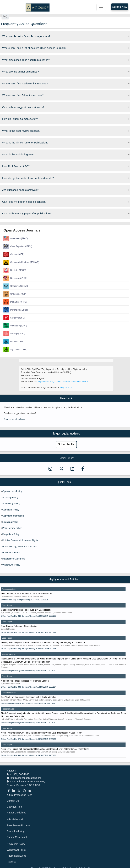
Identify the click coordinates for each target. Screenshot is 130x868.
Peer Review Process (18, 825)
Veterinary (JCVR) (15, 326)
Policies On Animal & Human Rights (20, 540)
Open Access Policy (12, 491)
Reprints (11, 862)
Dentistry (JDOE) (15, 270)
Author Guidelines (16, 813)
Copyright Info (14, 807)
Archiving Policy (10, 497)
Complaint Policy (11, 510)
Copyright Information (13, 516)
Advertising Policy (11, 503)
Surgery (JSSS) (14, 318)
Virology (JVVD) (14, 334)
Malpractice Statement (13, 559)
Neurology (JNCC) (15, 278)
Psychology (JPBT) (16, 310)
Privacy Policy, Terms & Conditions (20, 546)
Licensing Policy (10, 522)
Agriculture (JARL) (15, 350)
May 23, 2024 (66, 388)
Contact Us (13, 801)
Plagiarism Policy (11, 534)
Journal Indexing (16, 831)
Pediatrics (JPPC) (15, 302)
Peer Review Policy (12, 528)
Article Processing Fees (20, 795)
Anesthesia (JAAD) (16, 238)
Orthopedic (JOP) (15, 294)
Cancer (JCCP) (14, 254)
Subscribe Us (66, 444)
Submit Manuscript (17, 837)
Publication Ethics (11, 553)
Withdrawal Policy (11, 565)
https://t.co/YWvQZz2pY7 (50, 382)
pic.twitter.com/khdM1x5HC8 (75, 382)
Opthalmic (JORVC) (16, 286)
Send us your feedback (14, 419)
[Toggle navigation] (101, 7)
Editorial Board (15, 819)
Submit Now (120, 7)
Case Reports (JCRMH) (18, 246)
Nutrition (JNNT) (14, 342)
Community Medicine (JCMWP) (21, 262)
